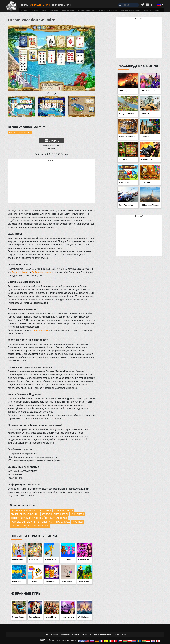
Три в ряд (54, 10)
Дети (157, 10)
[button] (22, 109)
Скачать (52, 141)
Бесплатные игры (63, 510)
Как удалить (86, 634)
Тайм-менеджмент (42, 272)
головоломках (41, 330)
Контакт (117, 634)
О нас (46, 634)
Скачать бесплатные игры (25, 514)
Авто (44, 10)
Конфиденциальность (102, 634)
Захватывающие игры (23, 510)
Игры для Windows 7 (32, 518)
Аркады (16, 272)
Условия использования (70, 634)
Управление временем (108, 10)
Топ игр (15, 518)
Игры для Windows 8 (56, 518)
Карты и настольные (130, 10)
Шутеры (24, 10)
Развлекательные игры (23, 522)
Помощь (54, 634)
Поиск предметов (86, 10)
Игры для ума (45, 522)
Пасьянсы (77, 522)
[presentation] (48, 93)
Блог (124, 634)
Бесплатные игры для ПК (55, 514)
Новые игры (77, 514)
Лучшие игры (44, 510)
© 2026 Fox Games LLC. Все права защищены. (58, 640)
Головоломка (68, 10)
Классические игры (39, 526)
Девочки (147, 10)
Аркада (35, 10)
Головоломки (18, 526)
